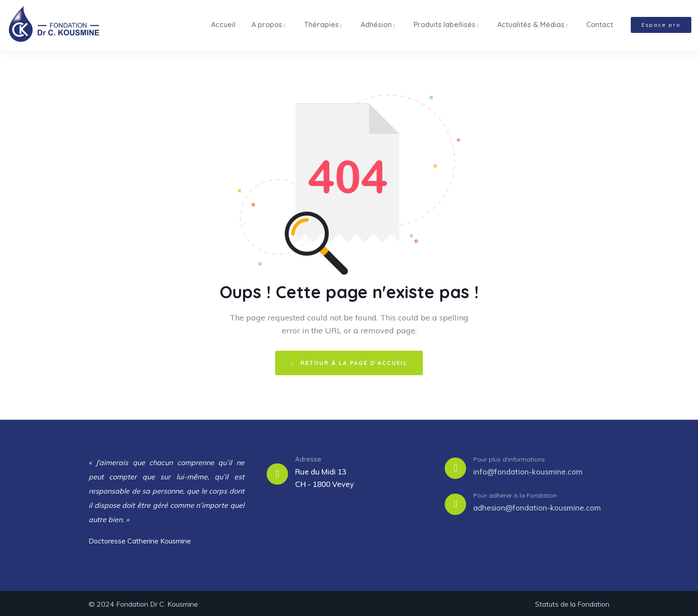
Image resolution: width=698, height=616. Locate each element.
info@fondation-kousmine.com (528, 470)
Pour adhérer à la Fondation (515, 494)
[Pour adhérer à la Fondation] (455, 503)
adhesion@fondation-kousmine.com (537, 506)
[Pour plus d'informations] (455, 467)
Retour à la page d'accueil (349, 361)
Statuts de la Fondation (572, 603)
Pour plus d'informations (509, 458)
